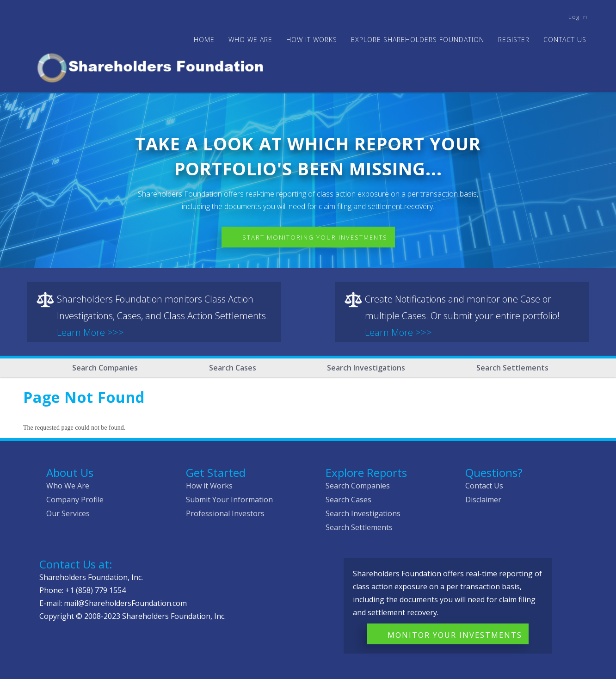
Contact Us (565, 40)
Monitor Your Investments (455, 635)
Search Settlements (512, 368)
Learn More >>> (90, 332)
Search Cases (233, 368)
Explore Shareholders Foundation (418, 40)
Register (514, 40)
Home (204, 40)
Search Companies (105, 368)
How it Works (209, 486)
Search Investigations (366, 368)
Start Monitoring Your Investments (315, 237)
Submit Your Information (229, 500)
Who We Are (68, 486)
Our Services (68, 513)
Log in (578, 17)
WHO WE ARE (250, 40)
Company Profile (75, 500)
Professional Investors (225, 513)
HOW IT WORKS (312, 40)
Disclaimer (483, 500)
